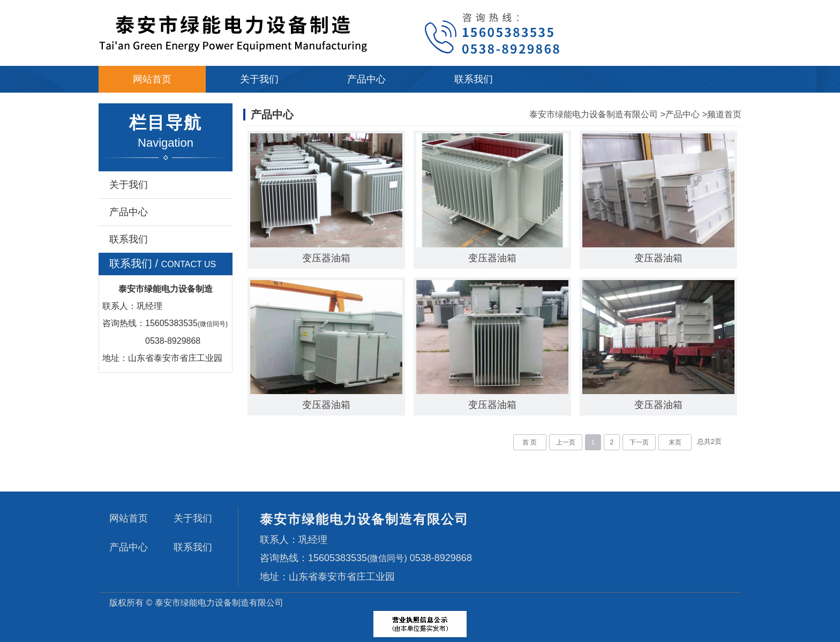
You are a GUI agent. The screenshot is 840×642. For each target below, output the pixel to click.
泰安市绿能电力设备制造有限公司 (594, 114)
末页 (675, 442)
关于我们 (259, 79)
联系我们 (474, 79)
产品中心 (366, 79)
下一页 (639, 442)
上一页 (566, 442)
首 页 (530, 442)
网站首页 (152, 79)
